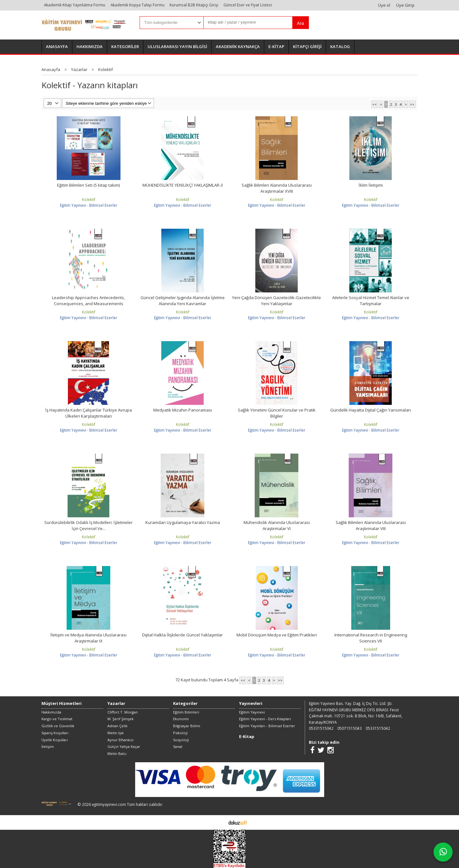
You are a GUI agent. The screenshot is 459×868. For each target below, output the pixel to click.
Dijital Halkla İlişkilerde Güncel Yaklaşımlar (182, 635)
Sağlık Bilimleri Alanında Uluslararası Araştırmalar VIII (371, 526)
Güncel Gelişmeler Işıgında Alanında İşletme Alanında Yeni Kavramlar (183, 301)
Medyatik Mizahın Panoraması (183, 410)
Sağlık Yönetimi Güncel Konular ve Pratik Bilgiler (277, 413)
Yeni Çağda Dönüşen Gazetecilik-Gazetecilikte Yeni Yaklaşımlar (277, 301)
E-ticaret (219, 822)
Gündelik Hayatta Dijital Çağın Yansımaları (371, 410)
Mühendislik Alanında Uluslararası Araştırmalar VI (277, 526)
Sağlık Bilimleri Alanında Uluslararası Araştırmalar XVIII (277, 188)
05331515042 (321, 728)
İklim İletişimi (371, 185)
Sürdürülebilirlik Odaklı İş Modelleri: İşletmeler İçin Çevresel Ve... (88, 526)
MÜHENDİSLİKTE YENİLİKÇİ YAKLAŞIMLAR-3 (183, 185)
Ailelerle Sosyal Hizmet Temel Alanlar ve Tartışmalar (371, 301)
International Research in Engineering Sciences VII (371, 638)
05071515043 (350, 728)
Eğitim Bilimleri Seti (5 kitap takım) (88, 185)
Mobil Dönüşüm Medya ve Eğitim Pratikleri (277, 635)
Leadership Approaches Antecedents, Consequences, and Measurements (88, 301)
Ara (300, 23)
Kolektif (89, 199)
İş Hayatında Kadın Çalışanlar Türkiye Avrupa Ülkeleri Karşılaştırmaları (89, 413)
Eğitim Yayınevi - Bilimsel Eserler (89, 205)
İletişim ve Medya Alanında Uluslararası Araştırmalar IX (88, 638)
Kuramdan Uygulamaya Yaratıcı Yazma (183, 522)
